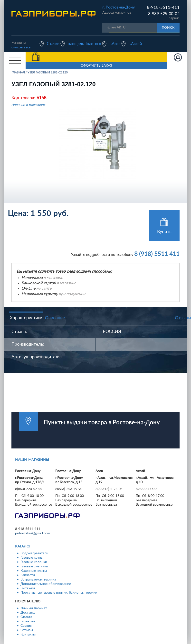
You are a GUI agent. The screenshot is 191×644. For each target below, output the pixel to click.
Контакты (28, 635)
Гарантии (28, 621)
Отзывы (27, 630)
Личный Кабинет (34, 608)
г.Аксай (135, 44)
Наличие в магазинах (29, 105)
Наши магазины (32, 460)
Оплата (26, 617)
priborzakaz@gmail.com (33, 533)
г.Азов (115, 44)
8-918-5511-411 (163, 7)
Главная (18, 72)
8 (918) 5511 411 (157, 254)
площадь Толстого (84, 44)
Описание (55, 318)
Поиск (168, 28)
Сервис (26, 626)
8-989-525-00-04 (164, 14)
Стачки (53, 44)
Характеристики (26, 318)
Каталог (23, 546)
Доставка (28, 613)
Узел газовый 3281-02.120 (48, 72)
